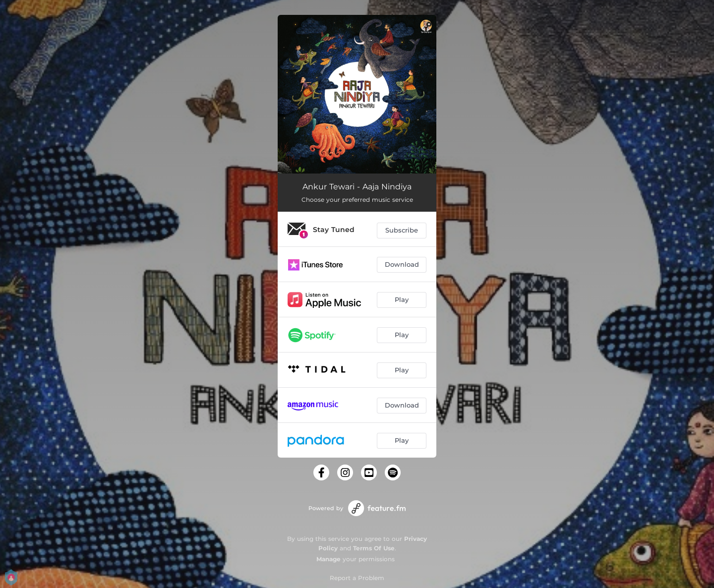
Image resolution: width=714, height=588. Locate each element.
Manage (328, 559)
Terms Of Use (374, 548)
